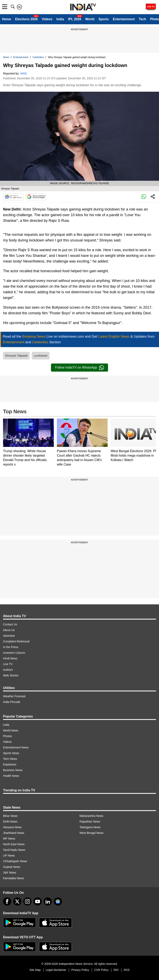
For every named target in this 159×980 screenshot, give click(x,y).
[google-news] (58, 901)
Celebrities (38, 57)
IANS (23, 73)
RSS (127, 970)
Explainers (10, 764)
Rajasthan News (90, 822)
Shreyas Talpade (16, 356)
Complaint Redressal (16, 641)
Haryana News (12, 827)
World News (11, 730)
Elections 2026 (26, 19)
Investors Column (14, 653)
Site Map (35, 970)
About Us (9, 630)
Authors (8, 670)
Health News (11, 776)
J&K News (10, 873)
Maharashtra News (92, 816)
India (60, 19)
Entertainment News (16, 747)
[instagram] (27, 901)
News (6, 57)
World (90, 19)
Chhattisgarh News (15, 861)
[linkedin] (48, 901)
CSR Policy (101, 970)
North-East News (14, 844)
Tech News (10, 759)
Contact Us (10, 624)
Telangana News (90, 827)
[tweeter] (17, 901)
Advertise (9, 636)
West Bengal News (92, 833)
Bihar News (10, 816)
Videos (47, 19)
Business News (13, 770)
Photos (8, 736)
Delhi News (10, 822)
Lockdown (41, 356)
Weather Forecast (14, 696)
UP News (9, 856)
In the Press (11, 647)
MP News (9, 839)
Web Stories (11, 675)
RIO (116, 970)
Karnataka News (14, 878)
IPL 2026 (75, 19)
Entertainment (124, 19)
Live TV (8, 664)
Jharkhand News (14, 833)
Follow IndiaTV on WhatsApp (79, 368)
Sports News (11, 753)
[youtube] (38, 901)
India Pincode (12, 702)
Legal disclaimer (56, 970)
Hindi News (10, 658)
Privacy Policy (80, 970)
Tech (142, 19)
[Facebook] (7, 901)
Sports (104, 19)
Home (6, 19)
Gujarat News (12, 867)
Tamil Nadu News (14, 850)
